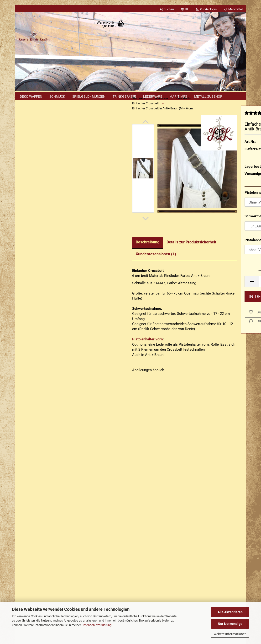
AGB (22, 493)
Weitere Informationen (230, 634)
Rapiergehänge (38, 194)
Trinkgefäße (124, 97)
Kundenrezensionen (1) (102, 263)
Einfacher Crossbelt (41, 183)
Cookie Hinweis (35, 381)
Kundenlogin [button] (206, 9)
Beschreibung (93, 251)
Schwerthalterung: (205, 226)
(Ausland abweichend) (227, 169)
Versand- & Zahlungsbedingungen (45, 456)
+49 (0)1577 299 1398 (47, 551)
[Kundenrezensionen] (201, 124)
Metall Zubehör (208, 97)
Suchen (45, 234)
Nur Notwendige (230, 624)
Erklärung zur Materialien (38, 484)
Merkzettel (233, 9)
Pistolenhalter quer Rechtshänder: (215, 249)
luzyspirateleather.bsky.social (172, 582)
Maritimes (178, 97)
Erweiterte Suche (45, 246)
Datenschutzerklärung (97, 625)
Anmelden (45, 147)
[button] (185, 8)
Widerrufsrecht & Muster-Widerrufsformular (53, 466)
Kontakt (25, 447)
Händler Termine (67, 595)
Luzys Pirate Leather (150, 549)
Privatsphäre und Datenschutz (42, 503)
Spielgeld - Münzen (89, 97)
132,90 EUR (45, 345)
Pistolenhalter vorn (93, 349)
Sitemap (29, 371)
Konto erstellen (34, 158)
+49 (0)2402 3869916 (50, 541)
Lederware (153, 97)
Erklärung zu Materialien (41, 391)
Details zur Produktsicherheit (137, 251)
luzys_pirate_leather (168, 574)
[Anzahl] (215, 291)
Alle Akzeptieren (230, 612)
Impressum (27, 438)
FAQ (22, 475)
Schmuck (57, 97)
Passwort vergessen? (39, 166)
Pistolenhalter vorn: (206, 202)
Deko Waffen (31, 97)
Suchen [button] (167, 9)
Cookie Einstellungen (35, 511)
